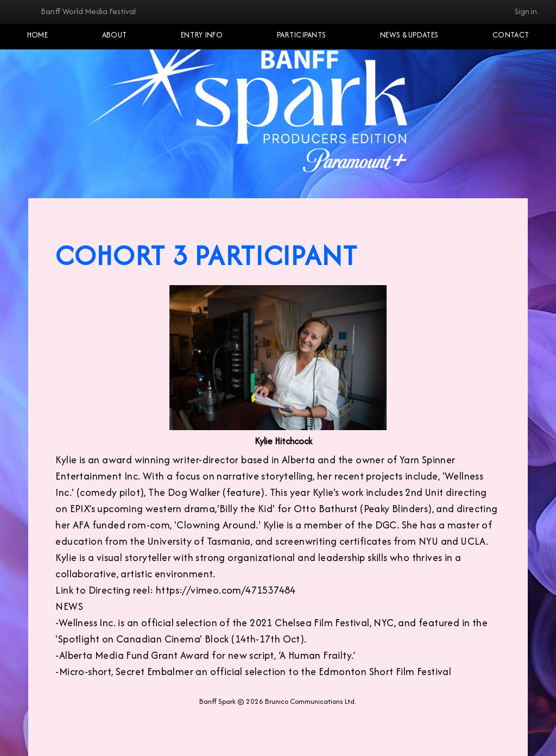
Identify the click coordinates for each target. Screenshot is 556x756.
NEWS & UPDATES (409, 35)
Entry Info (202, 35)
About (115, 35)
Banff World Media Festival (88, 11)
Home (37, 35)
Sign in (526, 11)
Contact (511, 35)
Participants (302, 35)
